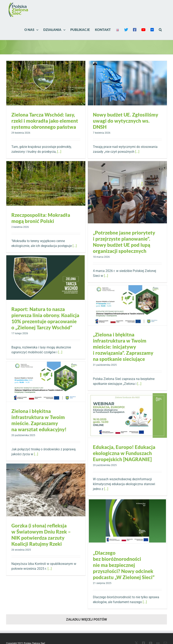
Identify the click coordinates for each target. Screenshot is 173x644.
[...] (59, 152)
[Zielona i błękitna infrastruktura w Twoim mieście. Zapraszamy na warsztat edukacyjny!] (46, 382)
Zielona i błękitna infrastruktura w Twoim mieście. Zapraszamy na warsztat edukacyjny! (39, 420)
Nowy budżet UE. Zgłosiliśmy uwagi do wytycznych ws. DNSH (126, 121)
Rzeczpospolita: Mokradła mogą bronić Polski (41, 218)
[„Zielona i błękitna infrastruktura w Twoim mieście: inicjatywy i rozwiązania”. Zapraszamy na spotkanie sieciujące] (127, 305)
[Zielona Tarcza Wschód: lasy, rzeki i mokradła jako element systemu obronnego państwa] (46, 83)
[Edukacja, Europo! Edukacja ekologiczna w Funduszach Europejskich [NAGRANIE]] (127, 415)
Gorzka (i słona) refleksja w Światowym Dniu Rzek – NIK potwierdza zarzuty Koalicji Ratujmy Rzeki (41, 535)
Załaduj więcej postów (86, 619)
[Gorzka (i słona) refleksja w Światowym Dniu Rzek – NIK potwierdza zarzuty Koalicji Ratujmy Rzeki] (46, 490)
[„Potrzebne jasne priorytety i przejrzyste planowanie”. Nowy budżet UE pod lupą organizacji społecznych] (127, 192)
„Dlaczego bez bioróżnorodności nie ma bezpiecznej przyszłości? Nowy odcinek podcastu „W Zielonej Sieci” (124, 565)
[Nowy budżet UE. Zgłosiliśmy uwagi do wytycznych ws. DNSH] (127, 83)
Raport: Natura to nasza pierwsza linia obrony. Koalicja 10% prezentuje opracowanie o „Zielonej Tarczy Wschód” (45, 318)
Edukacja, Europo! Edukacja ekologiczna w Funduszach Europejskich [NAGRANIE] (124, 453)
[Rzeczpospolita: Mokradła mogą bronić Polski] (46, 183)
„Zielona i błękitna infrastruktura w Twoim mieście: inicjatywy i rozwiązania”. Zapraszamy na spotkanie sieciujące (123, 347)
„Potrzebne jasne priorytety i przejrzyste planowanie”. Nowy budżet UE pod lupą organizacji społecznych (124, 242)
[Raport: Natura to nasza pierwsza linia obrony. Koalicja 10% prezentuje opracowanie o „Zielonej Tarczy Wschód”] (46, 278)
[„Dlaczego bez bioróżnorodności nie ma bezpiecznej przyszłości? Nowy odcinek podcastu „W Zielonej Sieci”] (127, 521)
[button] (160, 30)
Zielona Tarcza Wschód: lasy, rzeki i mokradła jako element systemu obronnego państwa (45, 121)
